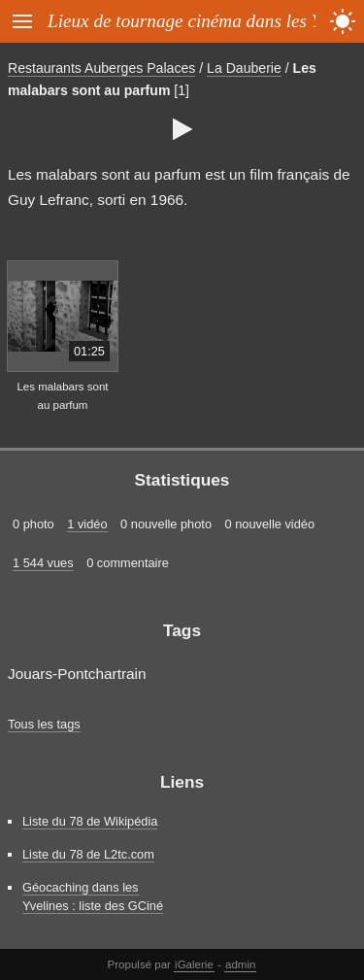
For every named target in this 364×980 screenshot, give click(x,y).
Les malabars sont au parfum (62, 396)
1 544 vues (43, 563)
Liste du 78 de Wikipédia (90, 821)
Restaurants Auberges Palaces (101, 68)
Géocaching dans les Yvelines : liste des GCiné (93, 896)
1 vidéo (87, 524)
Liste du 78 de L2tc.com (88, 854)
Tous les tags (44, 724)
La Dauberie (244, 68)
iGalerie (194, 964)
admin (240, 964)
